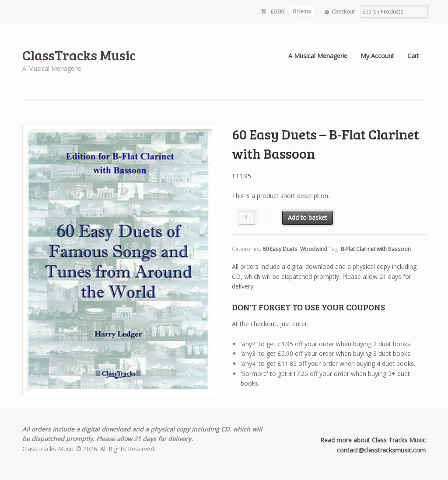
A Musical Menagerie (318, 56)
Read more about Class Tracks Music (373, 440)
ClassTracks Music (79, 55)
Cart (413, 56)
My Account (377, 56)
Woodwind (314, 249)
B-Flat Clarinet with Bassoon (376, 249)
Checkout (343, 12)
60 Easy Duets (280, 249)
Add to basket (308, 217)
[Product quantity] (247, 217)
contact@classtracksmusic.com (381, 450)
